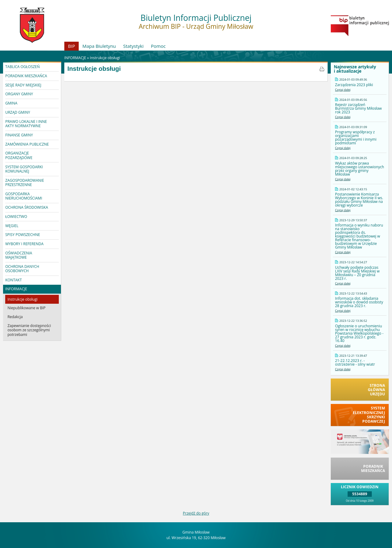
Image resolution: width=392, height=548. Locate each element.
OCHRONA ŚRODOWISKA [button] (27, 207)
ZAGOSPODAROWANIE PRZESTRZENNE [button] (24, 183)
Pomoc (158, 46)
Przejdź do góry (196, 513)
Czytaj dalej (343, 90)
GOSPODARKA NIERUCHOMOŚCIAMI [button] (24, 196)
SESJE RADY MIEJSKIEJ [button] (23, 85)
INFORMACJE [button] (16, 289)
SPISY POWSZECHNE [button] (23, 235)
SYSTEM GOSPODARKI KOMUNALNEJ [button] (24, 169)
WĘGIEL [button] (12, 226)
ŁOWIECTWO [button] (16, 217)
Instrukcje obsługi (105, 58)
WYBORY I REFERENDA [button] (24, 244)
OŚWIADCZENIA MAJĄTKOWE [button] (19, 255)
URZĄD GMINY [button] (18, 112)
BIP (72, 46)
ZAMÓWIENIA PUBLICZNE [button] (27, 144)
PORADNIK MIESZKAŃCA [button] (26, 76)
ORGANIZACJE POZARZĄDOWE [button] (19, 155)
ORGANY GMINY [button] (19, 94)
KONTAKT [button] (13, 280)
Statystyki (133, 46)
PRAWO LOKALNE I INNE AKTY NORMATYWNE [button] (26, 124)
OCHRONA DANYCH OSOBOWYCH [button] (22, 269)
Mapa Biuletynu (99, 46)
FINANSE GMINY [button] (19, 135)
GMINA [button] (11, 103)
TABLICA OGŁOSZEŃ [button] (23, 67)
